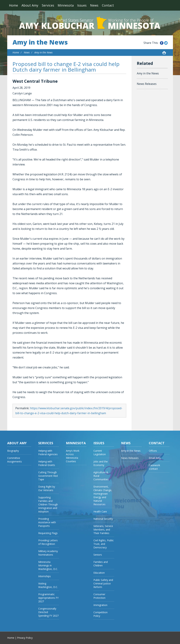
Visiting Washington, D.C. (48, 585)
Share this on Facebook (162, 43)
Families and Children (101, 564)
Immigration (100, 605)
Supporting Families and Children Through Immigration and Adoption (48, 504)
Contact (108, 5)
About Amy (30, 5)
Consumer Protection (99, 596)
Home (13, 5)
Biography (13, 451)
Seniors (98, 555)
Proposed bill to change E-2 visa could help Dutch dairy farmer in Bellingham (66, 67)
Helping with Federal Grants (47, 463)
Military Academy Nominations (48, 553)
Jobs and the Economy (101, 463)
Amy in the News (40, 42)
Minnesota (66, 5)
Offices (153, 451)
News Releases (147, 84)
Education (99, 573)
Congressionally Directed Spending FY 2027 (48, 612)
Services (48, 5)
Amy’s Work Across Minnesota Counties (73, 456)
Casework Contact (154, 467)
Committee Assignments (15, 460)
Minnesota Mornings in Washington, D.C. (48, 565)
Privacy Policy (25, 638)
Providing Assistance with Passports (47, 522)
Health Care (100, 512)
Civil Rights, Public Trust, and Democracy (104, 544)
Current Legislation (100, 452)
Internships (45, 576)
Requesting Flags (48, 533)
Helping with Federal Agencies (48, 452)
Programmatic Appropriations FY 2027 (48, 598)
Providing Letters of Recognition (48, 542)
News (94, 5)
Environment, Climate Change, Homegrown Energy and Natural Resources (103, 495)
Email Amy (155, 458)
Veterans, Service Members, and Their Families (103, 530)
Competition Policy (100, 614)
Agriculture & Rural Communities (101, 476)
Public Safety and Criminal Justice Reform (103, 583)
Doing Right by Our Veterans (47, 488)
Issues (82, 5)
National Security (103, 519)
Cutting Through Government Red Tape (48, 476)
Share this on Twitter (166, 43)
